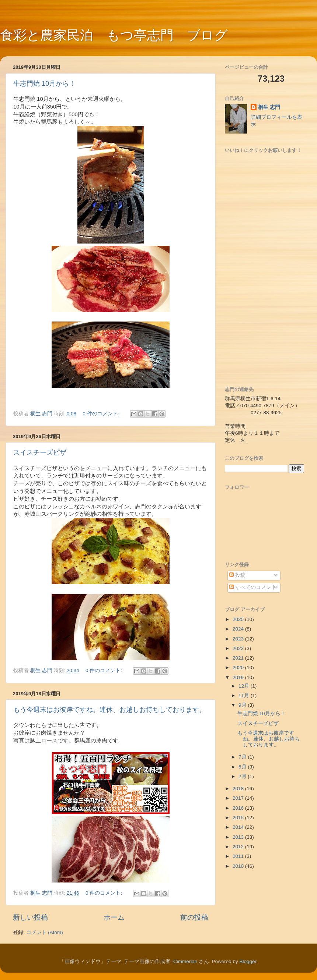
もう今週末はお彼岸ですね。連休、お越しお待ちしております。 (109, 710)
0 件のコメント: (102, 414)
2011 (239, 856)
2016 (239, 808)
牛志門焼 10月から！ (44, 84)
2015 (239, 818)
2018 (239, 789)
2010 (239, 866)
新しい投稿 (30, 917)
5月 (243, 767)
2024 (239, 629)
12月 (245, 686)
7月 (243, 757)
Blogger (248, 961)
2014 (239, 827)
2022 (239, 648)
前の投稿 (194, 917)
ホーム (114, 917)
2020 (239, 667)
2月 (243, 776)
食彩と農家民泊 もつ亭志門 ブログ (114, 35)
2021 (239, 658)
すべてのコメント (253, 587)
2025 (239, 619)
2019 (239, 677)
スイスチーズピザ (40, 452)
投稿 (237, 575)
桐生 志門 (269, 107)
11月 (245, 695)
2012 (239, 847)
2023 (239, 639)
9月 (243, 705)
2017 (239, 798)
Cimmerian (185, 961)
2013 (239, 837)
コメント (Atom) (45, 932)
